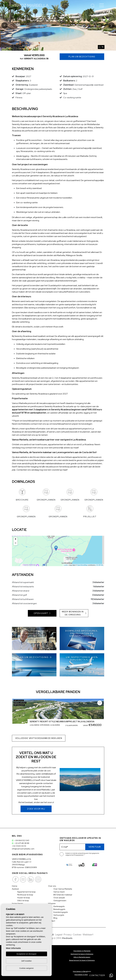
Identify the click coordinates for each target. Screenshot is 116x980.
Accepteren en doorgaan (27, 954)
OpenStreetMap (82, 565)
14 (101, 47)
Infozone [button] (52, 903)
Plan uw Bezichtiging (82, 57)
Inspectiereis (17, 903)
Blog (55, 918)
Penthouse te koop (25, 895)
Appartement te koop (26, 892)
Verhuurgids (59, 915)
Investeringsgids (61, 912)
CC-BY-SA (100, 565)
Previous (5, 25)
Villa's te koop (23, 901)
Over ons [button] (52, 886)
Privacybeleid (79, 855)
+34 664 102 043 (21, 840)
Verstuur (95, 847)
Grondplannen (46, 495)
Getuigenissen (60, 901)
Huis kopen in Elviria (82, 975)
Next (111, 25)
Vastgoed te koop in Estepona (82, 954)
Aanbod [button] (15, 889)
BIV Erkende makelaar (63, 895)
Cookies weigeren (27, 968)
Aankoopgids (59, 906)
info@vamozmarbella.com (23, 849)
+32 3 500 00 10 (19, 846)
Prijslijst (90, 512)
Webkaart (88, 935)
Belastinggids (59, 909)
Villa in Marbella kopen (82, 957)
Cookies (77, 935)
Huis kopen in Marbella (82, 951)
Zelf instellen (27, 961)
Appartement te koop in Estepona (82, 960)
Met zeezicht (17, 45)
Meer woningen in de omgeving (74, 613)
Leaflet (66, 565)
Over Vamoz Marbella (63, 889)
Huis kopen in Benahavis (82, 971)
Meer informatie (13, 948)
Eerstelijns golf (18, 48)
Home (15, 886)
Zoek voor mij (36, 809)
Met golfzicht (17, 50)
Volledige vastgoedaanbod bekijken (39, 738)
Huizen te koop (24, 898)
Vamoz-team (59, 892)
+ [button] (15, 539)
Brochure (22, 495)
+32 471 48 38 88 (21, 843)
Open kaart (42, 613)
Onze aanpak (59, 898)
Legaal (59, 935)
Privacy (68, 935)
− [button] (15, 543)
